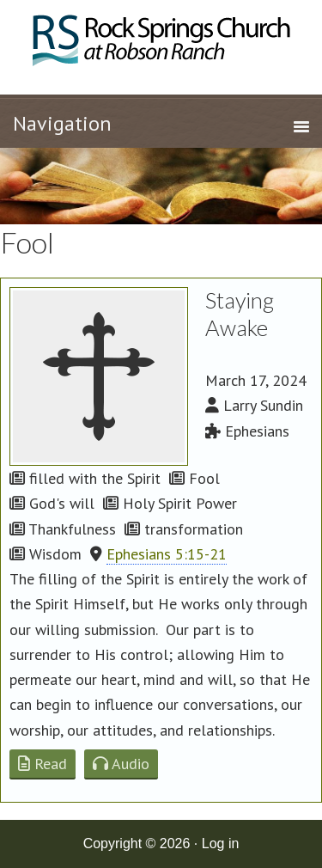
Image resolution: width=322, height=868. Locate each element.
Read (43, 764)
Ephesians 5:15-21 (167, 554)
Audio (121, 764)
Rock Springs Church (161, 45)
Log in (221, 844)
